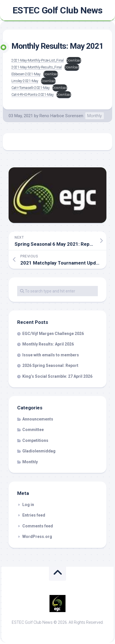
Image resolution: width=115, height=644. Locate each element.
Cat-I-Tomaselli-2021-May (31, 88)
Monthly (95, 116)
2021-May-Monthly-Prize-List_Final (38, 60)
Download (74, 60)
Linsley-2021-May (25, 81)
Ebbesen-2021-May (26, 74)
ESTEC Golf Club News (58, 10)
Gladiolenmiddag (39, 451)
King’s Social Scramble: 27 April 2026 (57, 376)
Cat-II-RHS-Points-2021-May (33, 95)
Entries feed (34, 515)
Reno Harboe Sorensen (61, 116)
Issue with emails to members (51, 355)
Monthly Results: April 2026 (48, 344)
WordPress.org (37, 537)
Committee (33, 430)
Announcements (38, 419)
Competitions (35, 440)
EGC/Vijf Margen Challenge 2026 (53, 334)
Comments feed (38, 526)
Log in (28, 505)
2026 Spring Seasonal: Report (50, 365)
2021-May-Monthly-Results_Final (37, 67)
